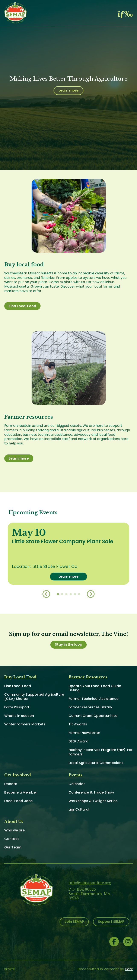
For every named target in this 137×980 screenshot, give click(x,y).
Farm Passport (17, 707)
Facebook (114, 942)
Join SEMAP (74, 922)
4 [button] (71, 594)
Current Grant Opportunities (93, 716)
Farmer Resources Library (90, 707)
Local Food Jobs (18, 801)
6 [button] (79, 594)
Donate (11, 784)
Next (91, 594)
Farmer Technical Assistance (93, 699)
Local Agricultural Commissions (96, 763)
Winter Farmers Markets (25, 724)
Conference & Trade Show (91, 792)
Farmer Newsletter (84, 733)
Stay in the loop (68, 644)
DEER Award (78, 741)
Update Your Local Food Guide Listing (95, 688)
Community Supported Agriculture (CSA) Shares (34, 697)
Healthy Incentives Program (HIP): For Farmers (101, 752)
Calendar (77, 784)
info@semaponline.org (90, 883)
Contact (12, 839)
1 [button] (58, 594)
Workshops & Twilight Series (93, 801)
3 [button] (66, 594)
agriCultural (79, 809)
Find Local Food (22, 306)
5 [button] (75, 594)
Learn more (68, 90)
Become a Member (21, 792)
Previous (46, 594)
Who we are (14, 830)
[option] (68, 554)
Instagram (128, 942)
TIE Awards (78, 724)
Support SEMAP (111, 922)
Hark (129, 969)
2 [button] (62, 594)
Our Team (13, 847)
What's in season (19, 716)
